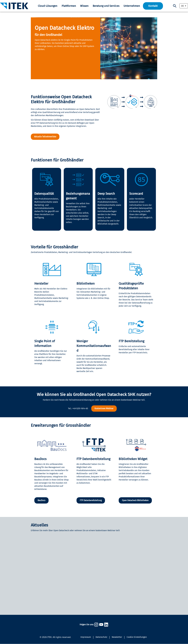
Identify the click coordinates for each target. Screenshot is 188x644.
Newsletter (117, 637)
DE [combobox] (183, 6)
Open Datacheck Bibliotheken (136, 501)
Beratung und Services (106, 6)
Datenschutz (101, 637)
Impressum (86, 637)
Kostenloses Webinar (104, 409)
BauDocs (42, 501)
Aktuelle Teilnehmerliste (46, 137)
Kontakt (153, 6)
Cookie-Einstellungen (137, 637)
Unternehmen (132, 6)
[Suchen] (175, 6)
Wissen (84, 6)
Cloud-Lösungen (48, 6)
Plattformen (69, 6)
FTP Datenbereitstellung (91, 501)
